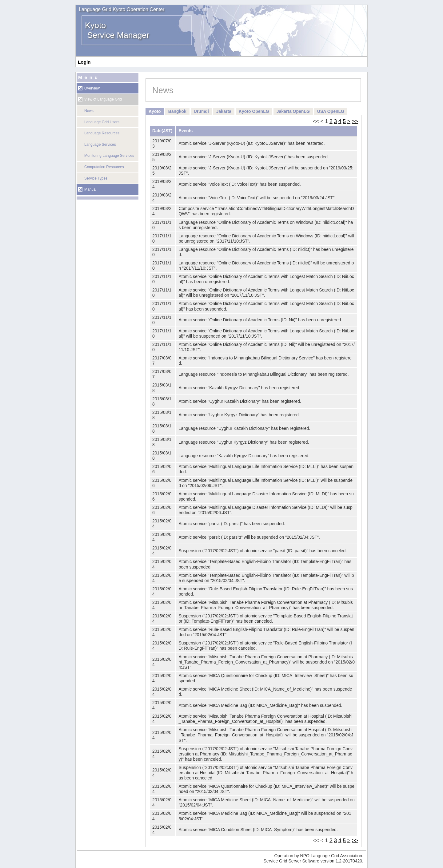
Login (84, 62)
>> (355, 121)
